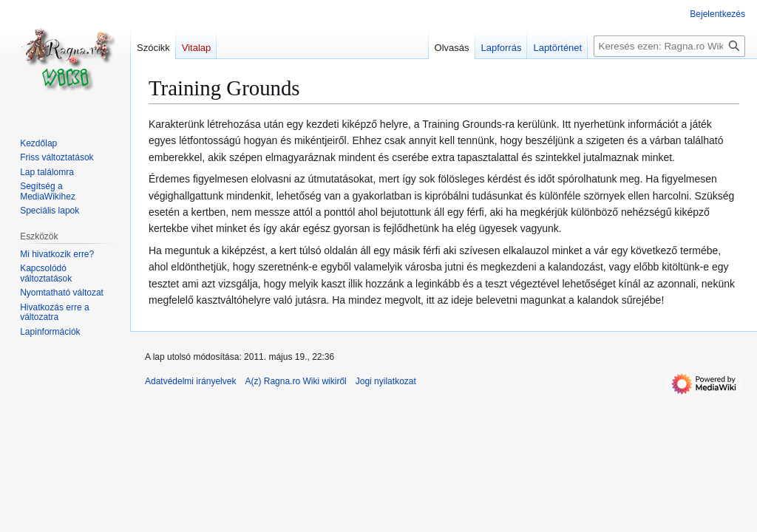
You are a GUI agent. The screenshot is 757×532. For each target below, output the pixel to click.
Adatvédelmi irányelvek (190, 381)
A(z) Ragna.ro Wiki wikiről (295, 381)
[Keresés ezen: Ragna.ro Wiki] (669, 46)
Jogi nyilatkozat (386, 381)
